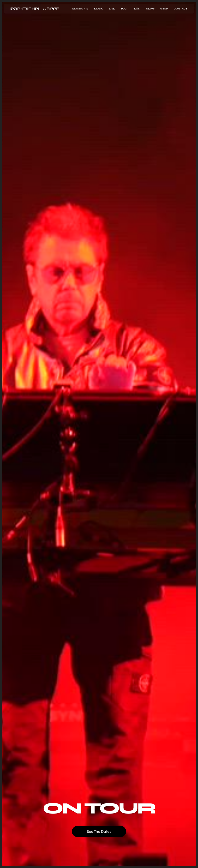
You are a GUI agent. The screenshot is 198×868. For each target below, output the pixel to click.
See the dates (99, 831)
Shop (164, 9)
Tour (125, 9)
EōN (137, 9)
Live (112, 9)
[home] (33, 9)
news (150, 9)
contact (181, 9)
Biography (80, 9)
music (99, 9)
